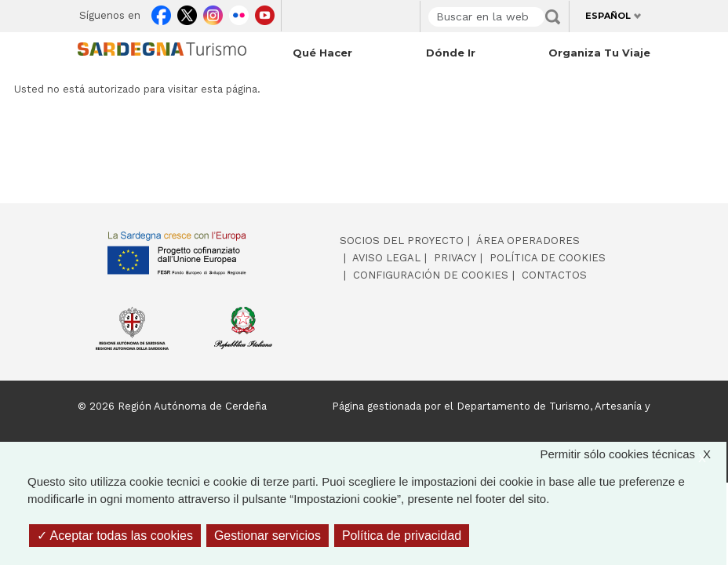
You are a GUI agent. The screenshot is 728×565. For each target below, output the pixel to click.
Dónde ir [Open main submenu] (451, 53)
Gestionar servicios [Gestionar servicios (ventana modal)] (268, 536)
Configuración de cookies (431, 275)
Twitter (187, 13)
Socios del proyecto (402, 241)
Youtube (265, 13)
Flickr (239, 13)
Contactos (554, 275)
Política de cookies (548, 258)
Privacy (455, 258)
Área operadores (528, 241)
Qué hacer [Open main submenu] (322, 53)
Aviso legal (386, 258)
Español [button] (608, 16)
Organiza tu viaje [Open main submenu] (599, 53)
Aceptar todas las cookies (115, 536)
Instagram (213, 13)
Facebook (161, 13)
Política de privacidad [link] (402, 536)
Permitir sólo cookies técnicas (633, 455)
